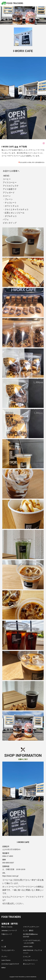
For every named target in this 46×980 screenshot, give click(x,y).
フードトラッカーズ (12, 3)
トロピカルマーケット (30, 960)
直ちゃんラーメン (29, 964)
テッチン (4, 956)
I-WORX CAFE (28, 947)
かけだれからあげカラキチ (10, 964)
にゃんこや (27, 956)
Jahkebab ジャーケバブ (9, 930)
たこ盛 (4, 947)
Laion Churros (6, 960)
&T (2, 940)
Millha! (4, 968)
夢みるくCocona (7, 927)
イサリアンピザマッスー (31, 927)
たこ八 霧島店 (28, 930)
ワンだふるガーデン (8, 950)
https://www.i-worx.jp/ (10, 876)
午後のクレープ (7, 934)
